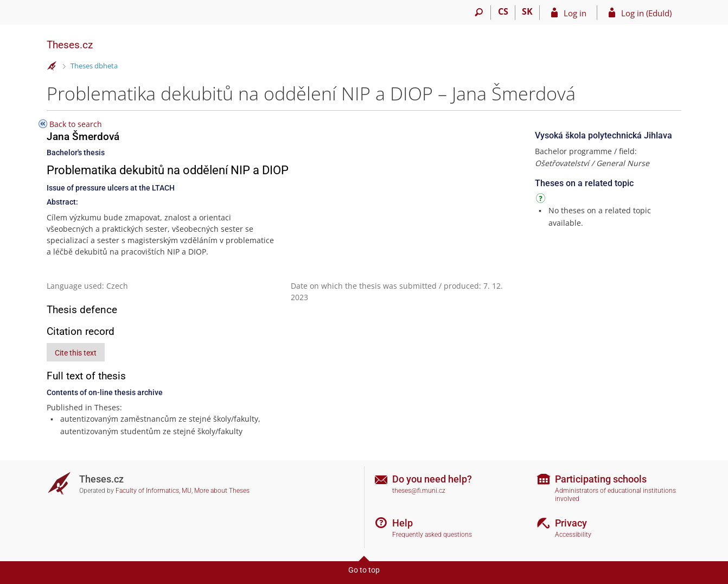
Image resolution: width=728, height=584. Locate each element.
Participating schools (601, 479)
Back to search (76, 124)
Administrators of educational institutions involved (615, 495)
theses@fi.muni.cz (419, 491)
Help (403, 523)
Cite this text (76, 353)
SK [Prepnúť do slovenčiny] (527, 11)
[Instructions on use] (542, 200)
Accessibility (573, 535)
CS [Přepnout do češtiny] (503, 11)
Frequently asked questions (432, 535)
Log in (575, 13)
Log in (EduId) (646, 13)
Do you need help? (432, 479)
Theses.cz (70, 45)
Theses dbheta (94, 66)
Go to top (364, 570)
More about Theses (222, 491)
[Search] (479, 12)
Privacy (571, 523)
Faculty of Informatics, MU (154, 491)
